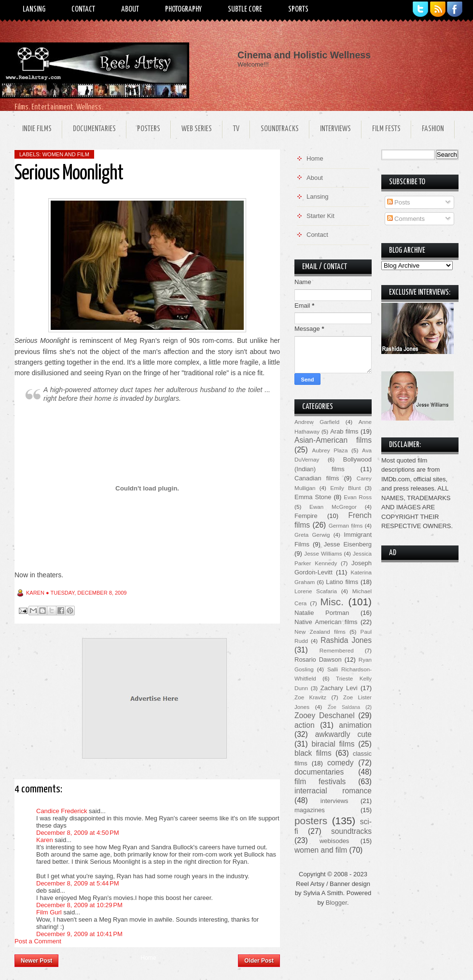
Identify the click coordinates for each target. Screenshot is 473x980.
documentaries (319, 772)
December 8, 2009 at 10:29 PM (79, 905)
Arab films (344, 431)
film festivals (320, 782)
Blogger (336, 903)
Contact (83, 9)
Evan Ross (358, 497)
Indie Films (37, 129)
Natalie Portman (322, 613)
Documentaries (94, 129)
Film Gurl (49, 912)
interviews (334, 801)
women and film (66, 154)
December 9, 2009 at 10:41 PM (79, 934)
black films (313, 753)
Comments (406, 219)
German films (346, 525)
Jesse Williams (323, 553)
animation (355, 725)
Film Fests (386, 129)
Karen (45, 840)
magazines (310, 810)
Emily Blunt (345, 488)
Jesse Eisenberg (348, 544)
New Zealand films (320, 632)
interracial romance (333, 791)
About (130, 9)
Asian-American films (333, 440)
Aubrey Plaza (330, 450)
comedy (341, 763)
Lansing (34, 9)
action (305, 725)
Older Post (259, 961)
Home (148, 958)
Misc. (332, 602)
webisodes (334, 841)
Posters (149, 129)
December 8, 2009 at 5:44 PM (78, 883)
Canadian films (317, 478)
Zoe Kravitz (310, 697)
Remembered (337, 650)
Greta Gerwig (312, 535)
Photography (183, 9)
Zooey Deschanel (325, 715)
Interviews (335, 129)
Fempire (306, 516)
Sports (298, 9)
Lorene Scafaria (316, 591)
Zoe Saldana (344, 707)
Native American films (326, 622)
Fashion (433, 129)
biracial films (333, 744)
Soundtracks (280, 129)
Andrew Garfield (317, 422)
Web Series (197, 129)
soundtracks (351, 831)
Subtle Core (245, 9)
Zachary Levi (339, 688)
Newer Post (36, 961)
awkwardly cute (343, 734)
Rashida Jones (346, 640)
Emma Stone (313, 497)
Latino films (342, 582)
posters (311, 821)
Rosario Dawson (318, 660)
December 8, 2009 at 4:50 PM (78, 833)
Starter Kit (320, 216)
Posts (399, 202)
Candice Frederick (62, 811)
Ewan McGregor (333, 507)
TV (236, 129)
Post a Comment (38, 941)
